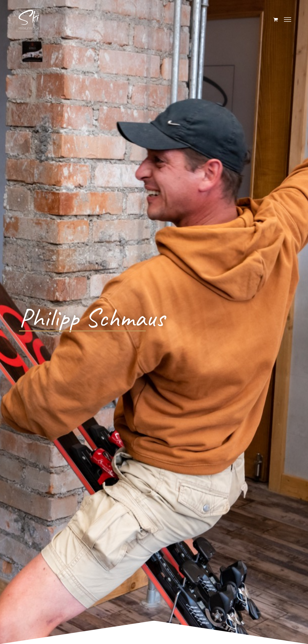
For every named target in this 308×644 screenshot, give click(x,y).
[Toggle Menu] (288, 20)
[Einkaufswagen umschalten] (276, 19)
